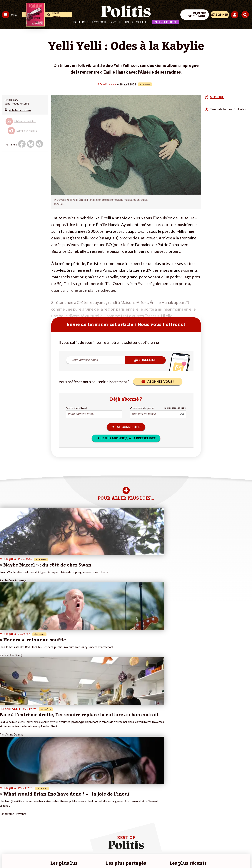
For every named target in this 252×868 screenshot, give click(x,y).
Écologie (100, 22)
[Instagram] (240, 838)
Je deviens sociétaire (43, 800)
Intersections (166, 22)
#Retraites (67, 804)
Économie (21, 797)
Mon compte (39, 820)
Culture (143, 22)
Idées (129, 22)
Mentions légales (26, 855)
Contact (7, 855)
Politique (81, 22)
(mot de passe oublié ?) (175, 408)
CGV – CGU (79, 855)
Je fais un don (39, 797)
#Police (65, 797)
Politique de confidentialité (107, 855)
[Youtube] (228, 838)
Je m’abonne (38, 804)
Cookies (146, 855)
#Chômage (67, 808)
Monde (6, 816)
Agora (5, 793)
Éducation (21, 800)
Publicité (132, 855)
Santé (19, 804)
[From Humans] (209, 846)
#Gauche (66, 800)
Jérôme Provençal (106, 84)
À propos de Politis (42, 816)
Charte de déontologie (54, 855)
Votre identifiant (77, 408)
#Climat (65, 793)
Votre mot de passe (142, 408)
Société (116, 22)
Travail (19, 793)
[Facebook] (205, 838)
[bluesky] (216, 838)
